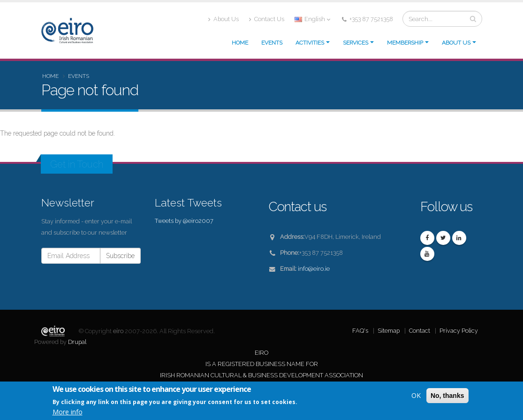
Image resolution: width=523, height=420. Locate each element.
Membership (405, 43)
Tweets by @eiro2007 (184, 221)
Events (272, 43)
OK (416, 395)
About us (456, 43)
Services (356, 43)
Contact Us (267, 19)
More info (68, 412)
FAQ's (360, 331)
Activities (310, 43)
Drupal (77, 342)
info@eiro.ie (314, 269)
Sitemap (389, 331)
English (312, 19)
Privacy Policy (459, 331)
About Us (224, 19)
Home (240, 43)
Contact (420, 331)
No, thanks (447, 396)
